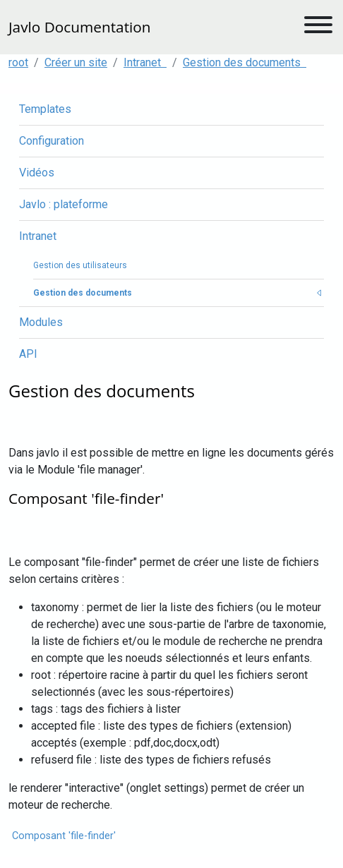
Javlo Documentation (80, 27)
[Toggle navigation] (318, 27)
